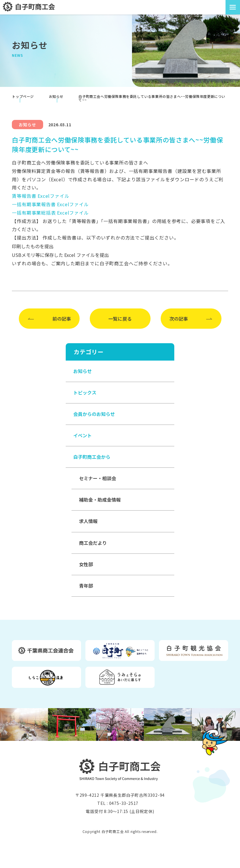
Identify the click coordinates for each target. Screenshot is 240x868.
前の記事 (62, 319)
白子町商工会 (120, 770)
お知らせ (83, 371)
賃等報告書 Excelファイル (41, 196)
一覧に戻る (120, 319)
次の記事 (179, 319)
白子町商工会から (92, 457)
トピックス (85, 392)
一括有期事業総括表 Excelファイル (50, 213)
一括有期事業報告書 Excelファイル (50, 204)
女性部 (86, 564)
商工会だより (93, 543)
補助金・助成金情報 (100, 500)
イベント (83, 435)
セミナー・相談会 (98, 478)
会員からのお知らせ (94, 414)
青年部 (86, 586)
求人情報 (88, 521)
